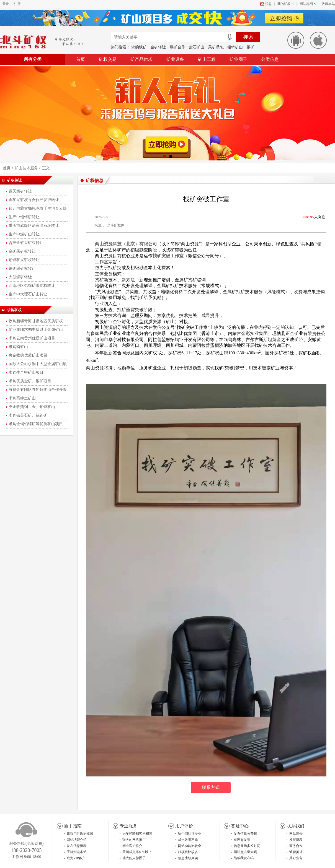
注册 (17, 4)
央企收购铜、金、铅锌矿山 (32, 407)
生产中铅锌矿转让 (24, 217)
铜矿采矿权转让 (22, 268)
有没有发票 (242, 840)
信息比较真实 (188, 858)
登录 (6, 4)
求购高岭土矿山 (22, 398)
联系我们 (295, 826)
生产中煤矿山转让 (24, 234)
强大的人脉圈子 (134, 858)
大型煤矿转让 (20, 277)
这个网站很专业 (190, 834)
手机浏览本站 (77, 852)
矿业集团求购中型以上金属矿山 (36, 330)
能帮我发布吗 (244, 858)
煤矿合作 (177, 47)
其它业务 (296, 858)
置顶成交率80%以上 (137, 852)
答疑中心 (240, 826)
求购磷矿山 (18, 347)
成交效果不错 (188, 840)
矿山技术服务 (26, 168)
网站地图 (306, 4)
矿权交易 (108, 59)
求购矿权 (14, 310)
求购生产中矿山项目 (26, 372)
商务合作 (296, 846)
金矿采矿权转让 (22, 251)
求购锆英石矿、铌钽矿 (28, 415)
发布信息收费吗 (245, 834)
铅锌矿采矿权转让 (24, 260)
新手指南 (73, 826)
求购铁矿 (139, 47)
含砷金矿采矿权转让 (26, 243)
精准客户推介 (132, 846)
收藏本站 (328, 4)
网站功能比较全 (190, 846)
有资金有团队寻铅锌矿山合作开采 (38, 390)
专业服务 (128, 826)
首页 (81, 59)
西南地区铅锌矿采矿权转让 (32, 286)
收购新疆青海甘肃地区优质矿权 (36, 321)
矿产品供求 (141, 59)
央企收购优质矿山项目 (28, 355)
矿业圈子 (238, 59)
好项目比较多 (188, 852)
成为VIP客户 (76, 858)
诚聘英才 (296, 852)
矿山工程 (207, 59)
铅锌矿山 (235, 47)
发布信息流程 (77, 846)
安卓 (296, 40)
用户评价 (184, 826)
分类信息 (270, 59)
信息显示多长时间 (247, 846)
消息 (269, 4)
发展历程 (296, 840)
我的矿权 (284, 4)
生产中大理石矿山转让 (28, 294)
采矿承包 (216, 47)
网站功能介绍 (77, 840)
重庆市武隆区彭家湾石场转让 (34, 226)
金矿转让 (158, 47)
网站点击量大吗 (245, 852)
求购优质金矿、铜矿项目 (30, 381)
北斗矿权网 (116, 225)
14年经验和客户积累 (137, 834)
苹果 (318, 40)
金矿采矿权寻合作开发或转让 (34, 200)
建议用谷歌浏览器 (80, 834)
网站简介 (296, 834)
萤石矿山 (197, 47)
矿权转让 (14, 180)
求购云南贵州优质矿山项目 (32, 338)
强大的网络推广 (134, 840)
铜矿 (251, 47)
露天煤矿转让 (20, 191)
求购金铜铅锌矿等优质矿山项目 (36, 424)
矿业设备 (175, 59)
